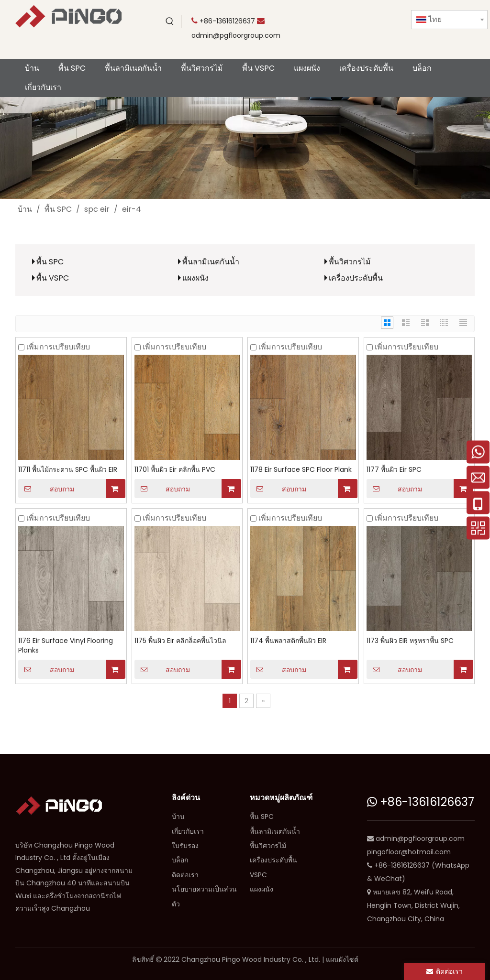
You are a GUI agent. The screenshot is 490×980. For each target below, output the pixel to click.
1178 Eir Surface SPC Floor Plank (301, 469)
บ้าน (178, 817)
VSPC (258, 875)
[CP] (245, 148)
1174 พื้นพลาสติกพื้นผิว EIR (288, 641)
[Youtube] (345, 22)
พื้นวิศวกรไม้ (350, 262)
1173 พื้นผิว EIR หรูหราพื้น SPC (410, 641)
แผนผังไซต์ (342, 959)
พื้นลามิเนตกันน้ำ (211, 262)
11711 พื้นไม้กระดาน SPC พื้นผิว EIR (68, 469)
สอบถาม (46, 489)
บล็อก (180, 860)
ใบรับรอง (185, 846)
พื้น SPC (50, 262)
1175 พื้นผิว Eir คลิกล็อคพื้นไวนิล (180, 641)
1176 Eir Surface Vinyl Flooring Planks (66, 645)
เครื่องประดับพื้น (356, 278)
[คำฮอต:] (170, 22)
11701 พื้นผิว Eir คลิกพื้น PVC (175, 469)
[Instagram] (365, 37)
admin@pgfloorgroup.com (236, 35)
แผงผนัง (195, 278)
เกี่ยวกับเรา (188, 831)
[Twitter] (365, 22)
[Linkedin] (345, 37)
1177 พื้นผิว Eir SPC (394, 469)
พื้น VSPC (53, 278)
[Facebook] (385, 22)
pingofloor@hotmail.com (409, 852)
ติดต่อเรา (185, 875)
